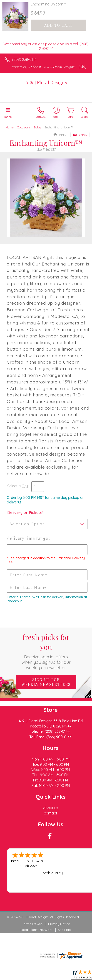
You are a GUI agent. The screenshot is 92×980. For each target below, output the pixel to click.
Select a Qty (18, 486)
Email (80, 135)
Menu (8, 117)
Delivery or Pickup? (25, 513)
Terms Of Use (32, 924)
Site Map (64, 930)
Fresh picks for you (46, 651)
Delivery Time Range (28, 538)
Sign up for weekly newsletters (46, 682)
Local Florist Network (36, 930)
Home (10, 127)
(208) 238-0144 (24, 59)
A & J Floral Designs (46, 82)
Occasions (24, 127)
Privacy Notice (59, 924)
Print (61, 135)
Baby (37, 127)
